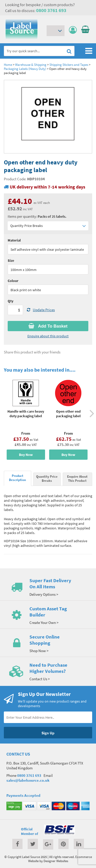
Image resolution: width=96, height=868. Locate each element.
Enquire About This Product (77, 478)
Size (11, 260)
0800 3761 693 (51, 10)
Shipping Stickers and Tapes (69, 65)
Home (8, 65)
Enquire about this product (48, 336)
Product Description (17, 478)
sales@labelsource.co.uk (28, 780)
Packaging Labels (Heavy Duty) (25, 69)
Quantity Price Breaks (48, 226)
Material (14, 240)
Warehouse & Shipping (31, 65)
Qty (10, 301)
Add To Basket (48, 326)
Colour (13, 281)
